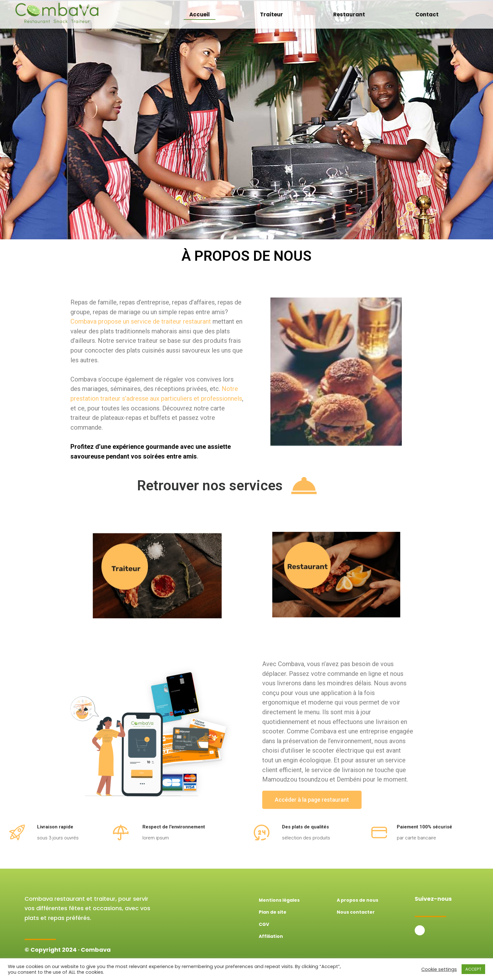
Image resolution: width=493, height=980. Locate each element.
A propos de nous (357, 900)
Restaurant (349, 14)
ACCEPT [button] (473, 969)
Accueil (199, 14)
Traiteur (271, 14)
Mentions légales (279, 900)
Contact (427, 14)
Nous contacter (356, 912)
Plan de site (273, 912)
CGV (264, 924)
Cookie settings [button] (439, 969)
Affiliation (271, 936)
